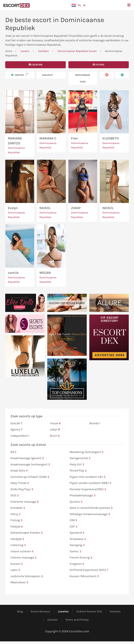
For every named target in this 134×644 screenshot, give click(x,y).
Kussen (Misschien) (84, 576)
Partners (115, 611)
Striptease (78, 539)
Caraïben (43, 51)
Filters (98, 65)
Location (36, 65)
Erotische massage (25, 502)
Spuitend (77, 533)
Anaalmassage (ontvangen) (30, 464)
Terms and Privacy (77, 620)
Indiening (18, 545)
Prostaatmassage (83, 495)
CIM (73, 520)
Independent (20, 436)
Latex (15, 570)
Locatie (25, 51)
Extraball (18, 508)
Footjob (17, 527)
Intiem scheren (22, 551)
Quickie (76, 502)
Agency (16, 430)
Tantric (75, 551)
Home (9, 51)
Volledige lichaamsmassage (90, 514)
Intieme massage (23, 558)
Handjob (17, 539)
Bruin (55, 436)
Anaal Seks (19, 471)
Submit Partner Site (89, 611)
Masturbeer (19, 582)
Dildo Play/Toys (22, 489)
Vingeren (77, 564)
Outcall (16, 423)
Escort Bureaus (40, 611)
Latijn (55, 430)
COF (73, 527)
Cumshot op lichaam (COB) (30, 477)
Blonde (95, 423)
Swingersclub (80, 458)
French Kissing (81, 558)
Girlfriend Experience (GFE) (89, 570)
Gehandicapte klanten (27, 533)
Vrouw (55, 423)
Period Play (78, 471)
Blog (20, 611)
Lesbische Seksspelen (27, 576)
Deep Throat (20, 483)
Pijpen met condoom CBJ (88, 477)
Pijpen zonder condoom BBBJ (90, 483)
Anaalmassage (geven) (27, 458)
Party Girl (77, 464)
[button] (79, 5)
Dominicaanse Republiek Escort (77, 51)
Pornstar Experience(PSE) (88, 489)
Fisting (16, 520)
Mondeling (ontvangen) (87, 452)
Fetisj (15, 514)
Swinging (77, 545)
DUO (15, 495)
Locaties (63, 611)
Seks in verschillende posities (91, 508)
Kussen (17, 564)
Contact (53, 620)
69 (13, 452)
